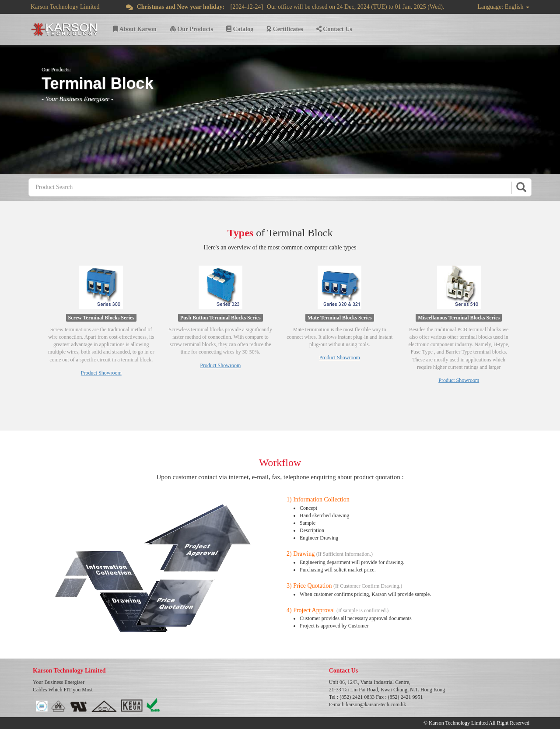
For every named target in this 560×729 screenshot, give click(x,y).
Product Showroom (101, 373)
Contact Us (334, 29)
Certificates (285, 29)
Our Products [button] (191, 29)
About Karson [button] (135, 29)
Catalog (240, 29)
